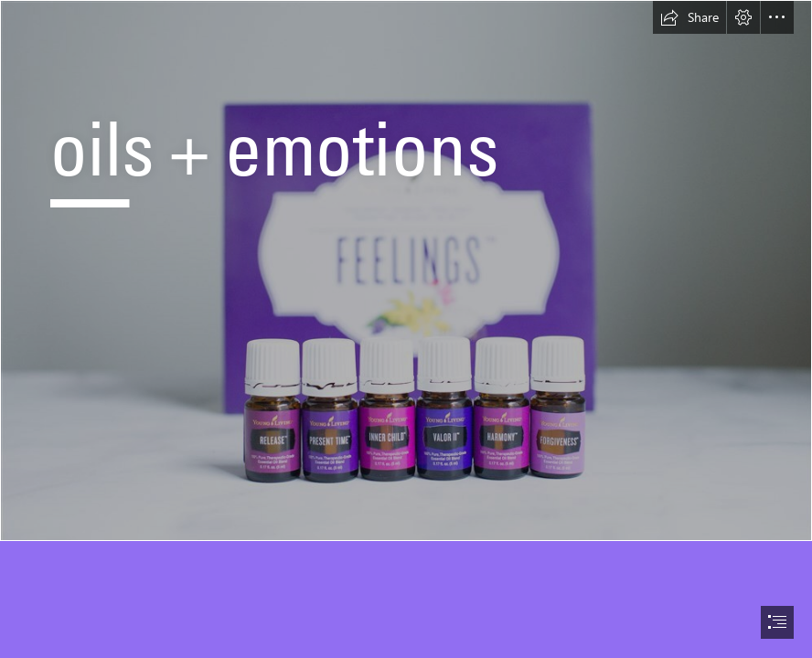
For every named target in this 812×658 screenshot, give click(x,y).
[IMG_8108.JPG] (406, 271)
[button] (689, 17)
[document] (406, 329)
